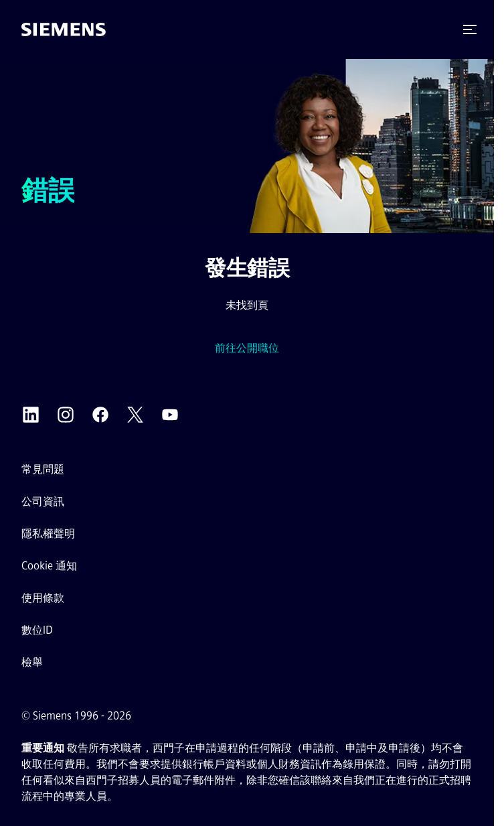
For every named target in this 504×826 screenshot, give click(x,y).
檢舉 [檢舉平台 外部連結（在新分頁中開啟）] (32, 662)
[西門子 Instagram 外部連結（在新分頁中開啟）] (66, 415)
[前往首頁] (64, 29)
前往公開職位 (247, 348)
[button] (470, 29)
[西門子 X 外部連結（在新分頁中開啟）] (135, 415)
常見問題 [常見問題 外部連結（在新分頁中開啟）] (43, 469)
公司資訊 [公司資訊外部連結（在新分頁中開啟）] (43, 501)
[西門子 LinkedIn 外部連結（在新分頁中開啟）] (31, 415)
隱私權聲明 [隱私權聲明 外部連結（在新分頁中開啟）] (48, 534)
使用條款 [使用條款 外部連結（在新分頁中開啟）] (43, 598)
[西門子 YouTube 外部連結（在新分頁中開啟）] (170, 415)
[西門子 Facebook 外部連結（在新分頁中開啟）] (100, 415)
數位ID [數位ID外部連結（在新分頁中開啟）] (37, 630)
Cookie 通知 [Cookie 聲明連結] (49, 566)
